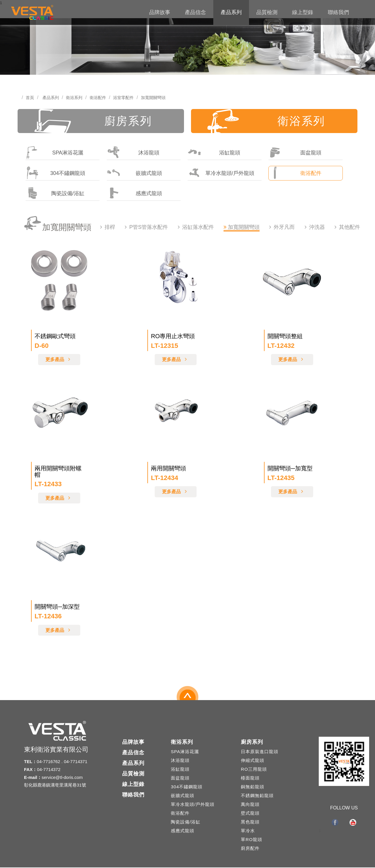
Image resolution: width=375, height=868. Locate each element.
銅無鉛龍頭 (253, 787)
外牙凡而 (284, 228)
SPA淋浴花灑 (55, 153)
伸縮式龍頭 (253, 761)
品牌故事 (160, 12)
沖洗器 (317, 228)
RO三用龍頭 (254, 770)
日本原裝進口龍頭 (260, 752)
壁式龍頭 (250, 814)
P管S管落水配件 (149, 228)
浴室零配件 (123, 98)
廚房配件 (250, 849)
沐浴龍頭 (133, 153)
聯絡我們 (338, 12)
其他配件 (350, 228)
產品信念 (195, 12)
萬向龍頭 (250, 805)
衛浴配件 (98, 98)
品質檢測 (267, 12)
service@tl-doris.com (62, 778)
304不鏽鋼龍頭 (56, 173)
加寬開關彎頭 (153, 98)
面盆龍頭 (295, 153)
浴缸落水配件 (198, 228)
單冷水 (248, 831)
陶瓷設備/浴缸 (55, 194)
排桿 (110, 228)
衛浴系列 (74, 98)
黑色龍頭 (250, 822)
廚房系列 (94, 121)
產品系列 (231, 12)
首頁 (30, 98)
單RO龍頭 (252, 840)
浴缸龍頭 (214, 153)
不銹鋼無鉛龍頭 (257, 796)
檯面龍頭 (250, 778)
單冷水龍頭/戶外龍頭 (221, 173)
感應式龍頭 (134, 194)
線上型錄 (303, 12)
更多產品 (59, 360)
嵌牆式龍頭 (134, 173)
